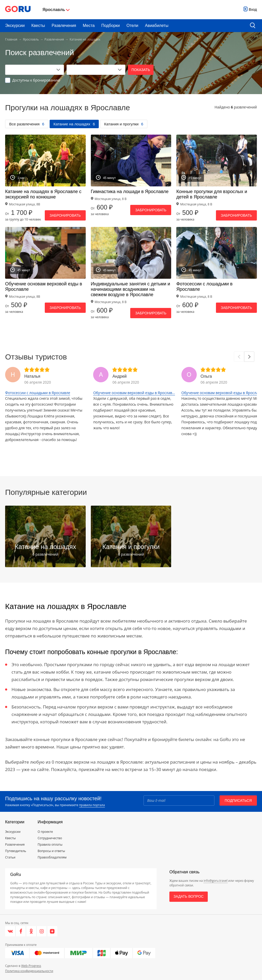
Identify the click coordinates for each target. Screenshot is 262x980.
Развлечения (64, 26)
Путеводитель (16, 851)
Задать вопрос (188, 896)
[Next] (249, 357)
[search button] (253, 26)
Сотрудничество (50, 838)
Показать (141, 70)
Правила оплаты (50, 844)
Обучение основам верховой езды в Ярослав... (134, 393)
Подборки (111, 26)
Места (89, 26)
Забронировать (65, 215)
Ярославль (31, 39)
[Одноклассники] (31, 931)
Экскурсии (15, 26)
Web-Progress (31, 966)
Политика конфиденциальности (29, 971)
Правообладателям (52, 857)
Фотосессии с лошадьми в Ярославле (38, 393)
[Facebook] (21, 931)
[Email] (179, 801)
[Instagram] (42, 931)
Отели (132, 26)
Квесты (38, 26)
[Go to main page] (18, 10)
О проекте (45, 832)
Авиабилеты (157, 26)
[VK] (10, 931)
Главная (11, 39)
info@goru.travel (216, 881)
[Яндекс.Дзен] (52, 931)
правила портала (92, 805)
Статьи (10, 857)
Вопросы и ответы (51, 851)
